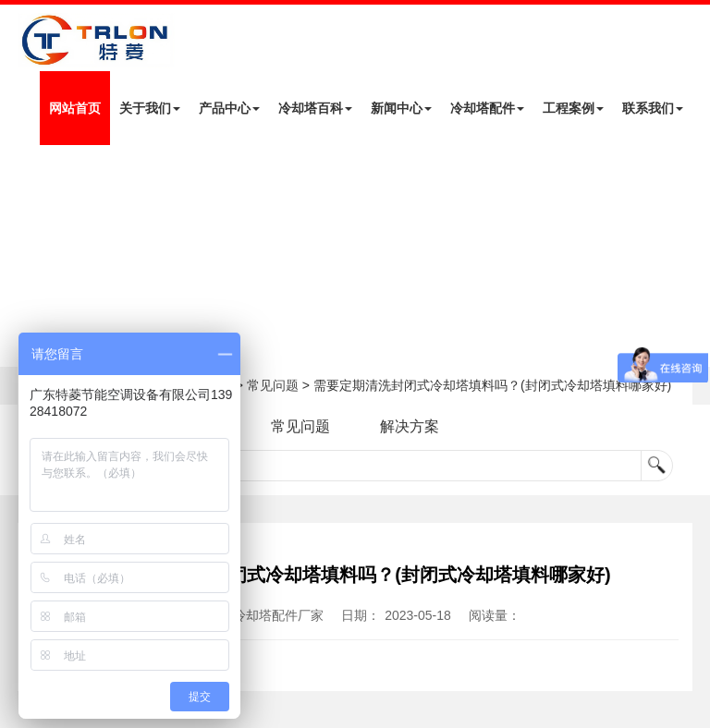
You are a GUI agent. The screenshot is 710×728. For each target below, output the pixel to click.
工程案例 (573, 108)
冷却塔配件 (487, 108)
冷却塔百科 (315, 108)
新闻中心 (401, 108)
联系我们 (653, 108)
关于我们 (150, 108)
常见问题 (273, 385)
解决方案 (410, 426)
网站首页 (75, 108)
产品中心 (229, 108)
